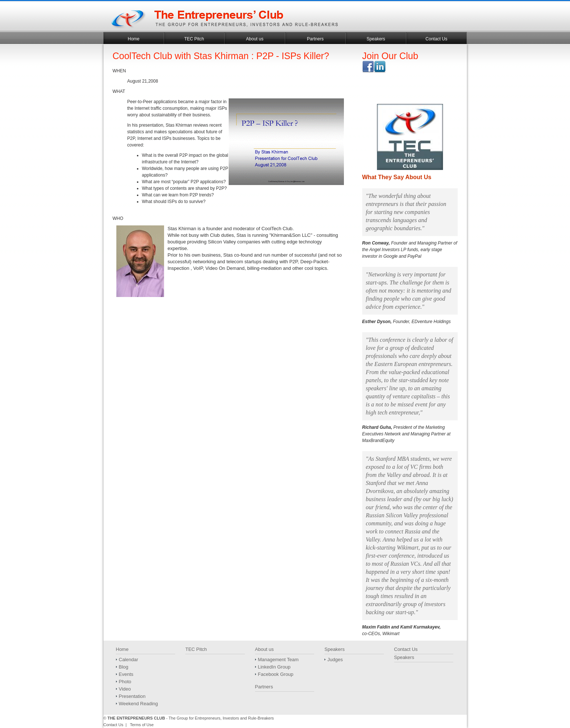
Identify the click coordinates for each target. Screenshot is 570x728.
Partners (315, 39)
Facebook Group (276, 674)
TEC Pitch (194, 39)
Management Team (278, 660)
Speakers (376, 39)
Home (134, 39)
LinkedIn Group (274, 667)
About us (255, 39)
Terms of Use (142, 725)
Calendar (129, 660)
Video (125, 689)
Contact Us (436, 39)
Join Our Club (390, 56)
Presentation (132, 696)
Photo (125, 682)
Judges (335, 660)
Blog (124, 667)
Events (126, 674)
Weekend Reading (139, 704)
